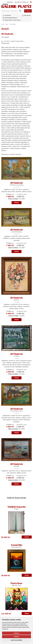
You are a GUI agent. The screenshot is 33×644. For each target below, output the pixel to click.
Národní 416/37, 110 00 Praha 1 (13, 20)
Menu (28, 11)
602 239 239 (27, 15)
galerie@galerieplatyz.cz (11, 18)
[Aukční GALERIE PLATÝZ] (16, 7)
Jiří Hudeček (13, 24)
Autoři (7, 24)
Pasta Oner (17, 584)
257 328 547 (8, 15)
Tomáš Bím (17, 546)
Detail (17, 203)
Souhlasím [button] (16, 633)
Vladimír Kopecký (17, 508)
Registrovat (10, 2)
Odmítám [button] (16, 637)
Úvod (3, 24)
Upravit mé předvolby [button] (16, 640)
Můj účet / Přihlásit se (22, 2)
